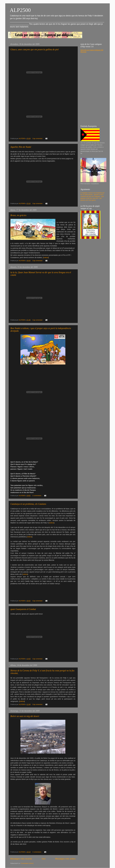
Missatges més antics (65, 859)
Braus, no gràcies (18, 215)
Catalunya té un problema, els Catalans (28, 504)
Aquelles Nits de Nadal (21, 147)
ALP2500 (20, 10)
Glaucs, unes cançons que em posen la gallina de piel (35, 49)
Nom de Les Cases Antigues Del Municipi (92, 51)
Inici (44, 859)
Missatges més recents (21, 859)
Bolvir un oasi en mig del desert (25, 716)
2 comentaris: (37, 496)
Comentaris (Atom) (27, 863)
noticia (46, 257)
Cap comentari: (38, 138)
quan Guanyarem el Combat (23, 609)
